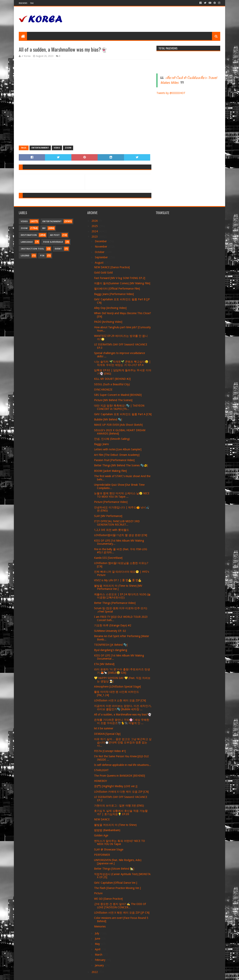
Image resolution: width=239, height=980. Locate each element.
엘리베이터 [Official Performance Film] (117, 289)
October (100, 252)
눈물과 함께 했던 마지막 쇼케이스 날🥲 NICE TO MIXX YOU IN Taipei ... (122, 495)
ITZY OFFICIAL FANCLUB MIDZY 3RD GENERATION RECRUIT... (117, 523)
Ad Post (55, 235)
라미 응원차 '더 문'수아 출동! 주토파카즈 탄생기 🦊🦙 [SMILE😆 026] (122, 671)
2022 (95, 972)
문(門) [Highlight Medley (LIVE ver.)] (116, 786)
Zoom (68, 148)
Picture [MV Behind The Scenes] (113, 400)
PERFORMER (102, 855)
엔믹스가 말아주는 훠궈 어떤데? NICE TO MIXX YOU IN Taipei (119, 843)
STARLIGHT (101, 770)
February (101, 960)
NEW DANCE (102, 819)
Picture (98, 893)
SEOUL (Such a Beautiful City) (112, 384)
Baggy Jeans (101, 444)
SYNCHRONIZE (103, 390)
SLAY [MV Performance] (108, 516)
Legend (25, 256)
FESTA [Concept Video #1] (110, 751)
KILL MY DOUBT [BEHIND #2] (112, 379)
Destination (29, 235)
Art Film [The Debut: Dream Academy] (117, 455)
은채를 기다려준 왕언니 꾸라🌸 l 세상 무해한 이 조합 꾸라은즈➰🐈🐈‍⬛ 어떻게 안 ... (122, 721)
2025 (95, 226)
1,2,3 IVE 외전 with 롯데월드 (112, 530)
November (101, 247)
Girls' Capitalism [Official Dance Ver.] (116, 883)
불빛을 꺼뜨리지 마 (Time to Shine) (115, 825)
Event (58, 249)
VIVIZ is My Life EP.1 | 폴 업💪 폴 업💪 (118, 580)
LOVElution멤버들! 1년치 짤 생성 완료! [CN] (121, 535)
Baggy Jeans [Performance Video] (114, 294)
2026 (95, 221)
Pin (42, 256)
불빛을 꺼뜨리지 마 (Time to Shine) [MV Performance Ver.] (118, 587)
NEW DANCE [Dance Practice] (112, 267)
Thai (32, 3)
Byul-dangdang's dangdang (111, 650)
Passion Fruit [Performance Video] (114, 460)
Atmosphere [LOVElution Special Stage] (117, 687)
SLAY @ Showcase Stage (109, 849)
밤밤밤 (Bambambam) (107, 830)
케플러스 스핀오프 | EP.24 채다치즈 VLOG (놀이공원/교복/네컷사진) (122, 596)
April (98, 949)
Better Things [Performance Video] (115, 603)
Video (57, 148)
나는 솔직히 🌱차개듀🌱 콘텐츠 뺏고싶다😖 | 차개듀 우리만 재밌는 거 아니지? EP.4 (122, 363)
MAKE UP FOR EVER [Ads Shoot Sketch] (118, 425)
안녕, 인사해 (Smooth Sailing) (112, 439)
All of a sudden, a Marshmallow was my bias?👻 (123, 714)
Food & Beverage (53, 242)
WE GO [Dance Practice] (108, 899)
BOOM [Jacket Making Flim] (110, 471)
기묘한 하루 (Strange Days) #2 (113, 625)
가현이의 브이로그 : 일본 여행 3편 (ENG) (119, 806)
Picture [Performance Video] (111, 502)
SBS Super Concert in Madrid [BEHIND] (118, 395)
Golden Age (101, 835)
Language (27, 242)
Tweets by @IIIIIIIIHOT (171, 93)
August (100, 263)
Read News (23, 3)
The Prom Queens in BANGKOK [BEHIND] (119, 776)
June (98, 939)
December (101, 241)
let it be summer (104, 728)
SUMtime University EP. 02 (110, 631)
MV (44, 228)
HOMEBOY (101, 781)
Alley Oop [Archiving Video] (110, 308)
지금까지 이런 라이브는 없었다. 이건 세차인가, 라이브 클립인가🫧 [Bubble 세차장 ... (123, 708)
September (102, 257)
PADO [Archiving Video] (108, 322)
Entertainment (40, 148)
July (97, 933)
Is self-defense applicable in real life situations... (123, 765)
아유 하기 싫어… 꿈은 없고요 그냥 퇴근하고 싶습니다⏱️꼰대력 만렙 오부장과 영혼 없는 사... (123, 742)
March (99, 955)
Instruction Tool (32, 249)
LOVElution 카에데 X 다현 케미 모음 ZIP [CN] (121, 792)
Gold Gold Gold (103, 273)
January (100, 965)
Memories (100, 926)
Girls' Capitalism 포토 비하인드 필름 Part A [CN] (123, 414)
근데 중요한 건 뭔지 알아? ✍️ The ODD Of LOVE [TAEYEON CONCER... (120, 906)
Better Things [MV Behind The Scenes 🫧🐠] (121, 465)
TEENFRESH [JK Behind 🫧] (111, 645)
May (98, 944)
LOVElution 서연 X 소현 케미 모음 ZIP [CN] (120, 700)
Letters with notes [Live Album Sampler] (118, 449)
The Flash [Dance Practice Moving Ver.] (117, 888)
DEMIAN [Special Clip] (107, 734)
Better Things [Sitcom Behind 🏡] (114, 869)
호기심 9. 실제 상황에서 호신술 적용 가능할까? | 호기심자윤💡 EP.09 (121, 812)
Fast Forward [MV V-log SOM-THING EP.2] (120, 278)
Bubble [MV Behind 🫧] (108, 419)
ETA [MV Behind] (104, 664)
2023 (95, 237)
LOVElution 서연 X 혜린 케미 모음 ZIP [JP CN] (122, 913)
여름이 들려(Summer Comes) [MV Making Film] (122, 283)
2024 (95, 231)
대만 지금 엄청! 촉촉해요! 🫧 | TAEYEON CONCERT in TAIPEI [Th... (119, 407)
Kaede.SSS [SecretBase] (108, 558)
